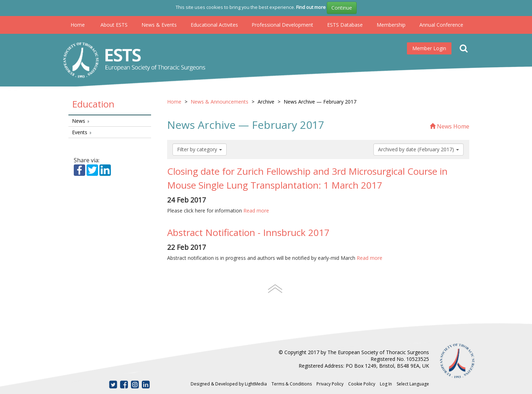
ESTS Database (345, 25)
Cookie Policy (362, 384)
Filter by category (200, 149)
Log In (386, 384)
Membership (391, 25)
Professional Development (282, 25)
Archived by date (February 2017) (419, 149)
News (81, 121)
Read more (256, 211)
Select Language (413, 384)
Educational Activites (214, 25)
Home (78, 25)
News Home (450, 126)
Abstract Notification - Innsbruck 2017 (248, 232)
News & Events (159, 25)
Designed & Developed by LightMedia (229, 384)
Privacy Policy (330, 384)
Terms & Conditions (292, 384)
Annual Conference (441, 25)
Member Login (429, 48)
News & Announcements (219, 102)
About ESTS (114, 25)
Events (82, 132)
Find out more (311, 7)
